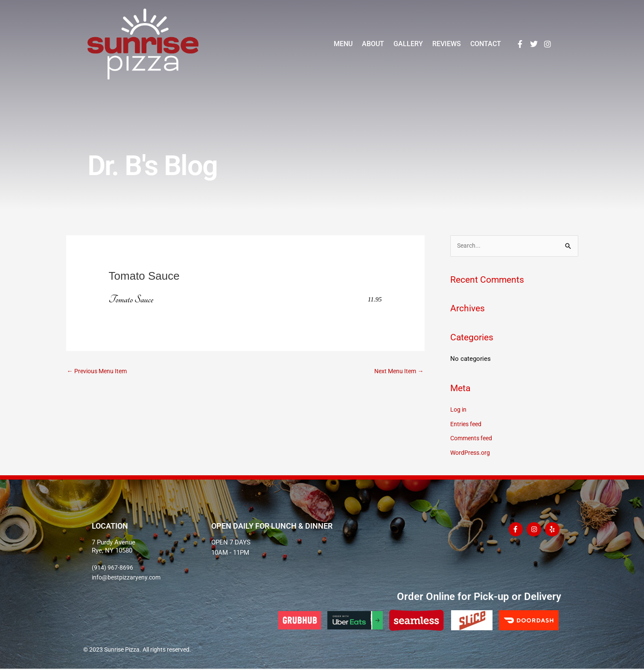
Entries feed (467, 424)
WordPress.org (471, 453)
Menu (343, 44)
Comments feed (473, 439)
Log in (459, 410)
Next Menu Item (397, 371)
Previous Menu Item (99, 371)
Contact (486, 44)
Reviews (447, 44)
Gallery (408, 44)
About (373, 44)
